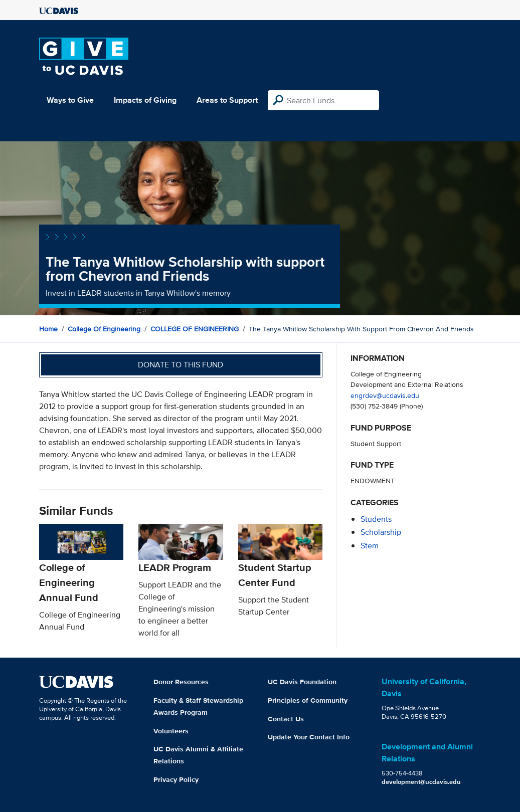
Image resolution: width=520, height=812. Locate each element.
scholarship (381, 532)
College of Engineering (104, 329)
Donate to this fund (181, 365)
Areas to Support (227, 100)
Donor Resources (181, 682)
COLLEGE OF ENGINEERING (195, 329)
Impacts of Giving (145, 100)
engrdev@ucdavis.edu (385, 395)
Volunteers (171, 731)
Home (48, 329)
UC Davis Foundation (302, 682)
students (376, 519)
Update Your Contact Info (309, 737)
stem (370, 546)
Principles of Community (308, 700)
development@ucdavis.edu (421, 782)
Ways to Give (70, 100)
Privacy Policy (176, 779)
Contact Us (286, 719)
